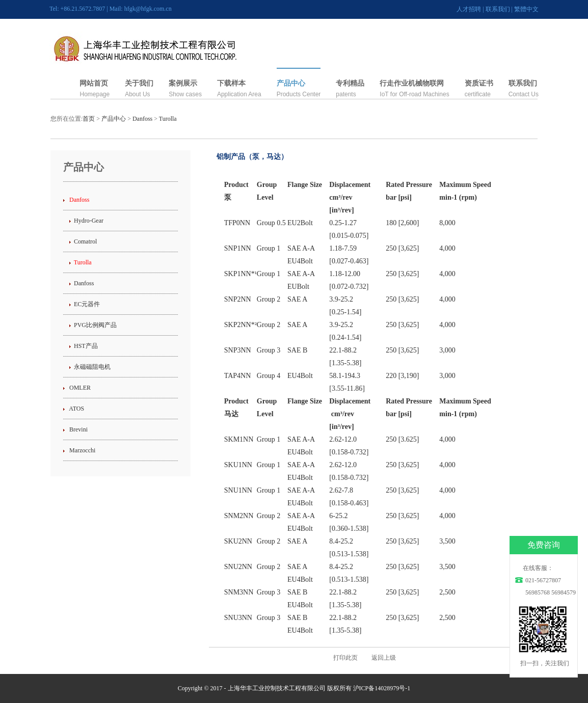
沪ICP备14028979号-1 (382, 688)
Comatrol (85, 241)
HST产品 (86, 346)
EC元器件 (87, 304)
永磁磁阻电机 (92, 367)
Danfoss (142, 119)
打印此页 (345, 658)
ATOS (76, 409)
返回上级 (384, 658)
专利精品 (350, 83)
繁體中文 (526, 9)
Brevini (78, 429)
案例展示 (183, 83)
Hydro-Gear (89, 221)
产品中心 (291, 83)
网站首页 (94, 83)
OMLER (79, 388)
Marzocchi (82, 450)
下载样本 (231, 83)
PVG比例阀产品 (95, 325)
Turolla (168, 119)
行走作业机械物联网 (412, 83)
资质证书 (479, 83)
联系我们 (498, 9)
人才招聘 (469, 9)
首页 (89, 119)
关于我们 (139, 83)
